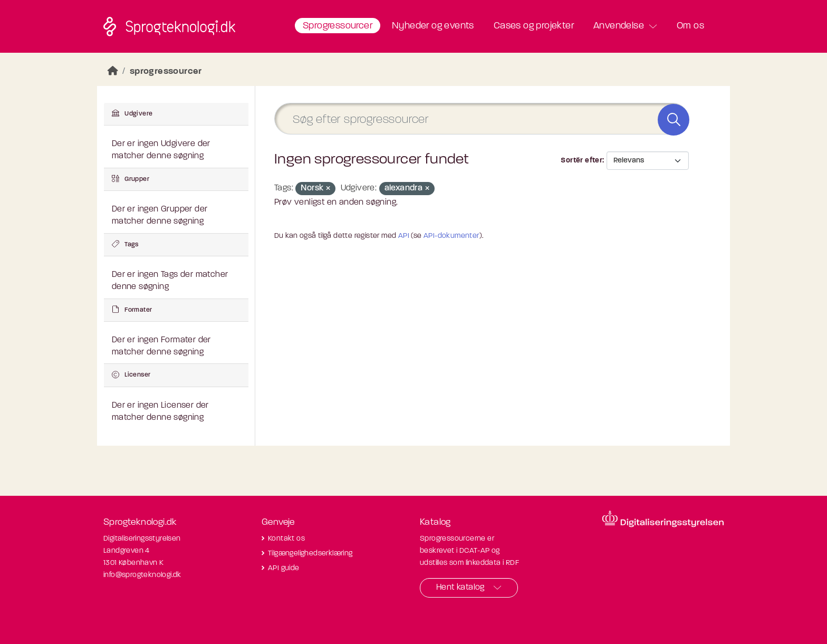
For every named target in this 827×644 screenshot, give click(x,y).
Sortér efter (581, 161)
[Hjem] (113, 71)
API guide (284, 568)
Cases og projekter (534, 26)
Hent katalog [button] (460, 588)
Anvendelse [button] (619, 26)
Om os (690, 26)
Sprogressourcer (338, 26)
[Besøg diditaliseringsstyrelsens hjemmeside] (663, 519)
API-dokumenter (451, 236)
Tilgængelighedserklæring (310, 554)
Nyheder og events (433, 26)
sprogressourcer (166, 71)
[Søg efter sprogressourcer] (482, 119)
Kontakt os (286, 539)
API (404, 236)
